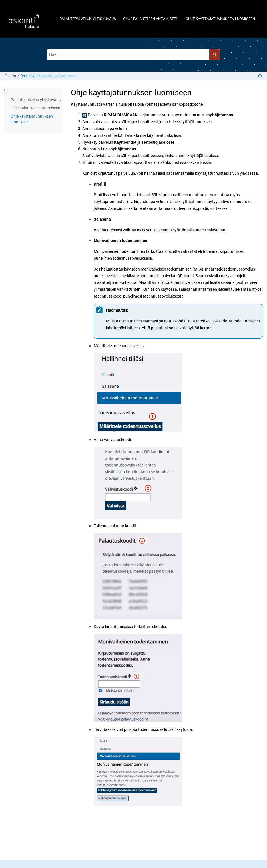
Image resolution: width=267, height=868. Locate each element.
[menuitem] (88, 19)
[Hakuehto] (134, 55)
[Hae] (215, 55)
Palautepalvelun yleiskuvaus (88, 19)
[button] (8, 100)
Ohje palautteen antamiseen (151, 19)
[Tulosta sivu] (261, 76)
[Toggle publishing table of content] (4, 90)
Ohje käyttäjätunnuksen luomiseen (220, 19)
